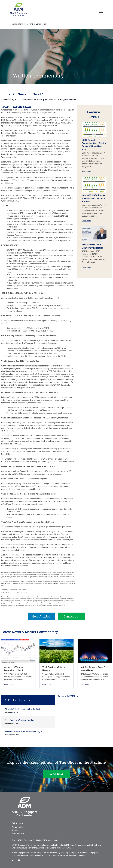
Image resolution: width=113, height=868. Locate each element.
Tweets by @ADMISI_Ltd (68, 696)
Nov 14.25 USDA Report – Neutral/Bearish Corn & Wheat (93, 198)
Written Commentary (38, 24)
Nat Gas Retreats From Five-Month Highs (23, 732)
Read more (86, 171)
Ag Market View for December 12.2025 (22, 709)
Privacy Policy (17, 827)
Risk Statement (18, 833)
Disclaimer (16, 830)
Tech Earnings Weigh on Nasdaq (19, 720)
